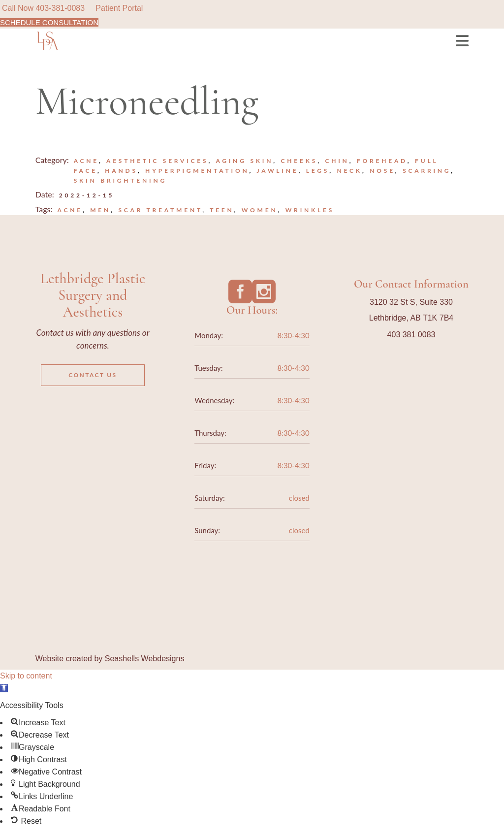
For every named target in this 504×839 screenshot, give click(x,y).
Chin (337, 161)
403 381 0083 (411, 335)
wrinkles (310, 210)
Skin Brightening (120, 180)
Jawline (278, 171)
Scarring (427, 171)
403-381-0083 (60, 8)
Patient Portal (119, 8)
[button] (4, 688)
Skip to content (26, 676)
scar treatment (160, 210)
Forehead (382, 161)
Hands (121, 171)
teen (222, 210)
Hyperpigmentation (197, 171)
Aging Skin (244, 161)
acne (70, 210)
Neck (350, 171)
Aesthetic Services (157, 161)
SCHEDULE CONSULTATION (49, 22)
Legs (318, 171)
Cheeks (299, 161)
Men (100, 210)
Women (260, 210)
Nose (382, 171)
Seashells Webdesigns (145, 659)
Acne (86, 161)
